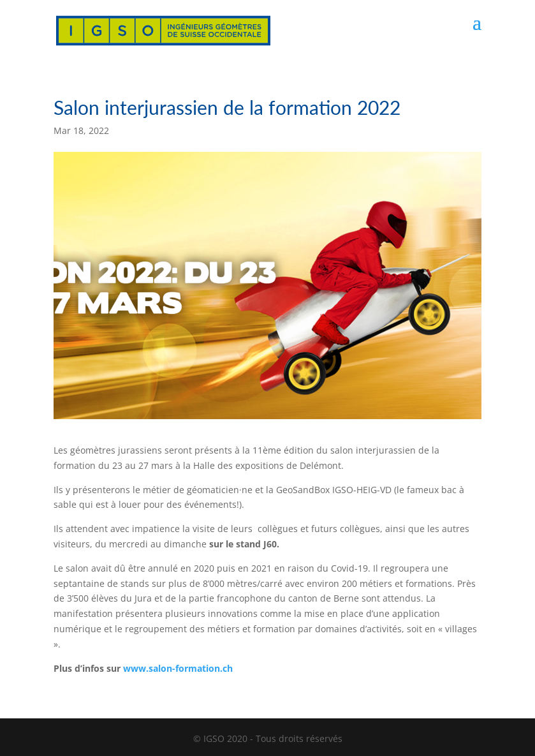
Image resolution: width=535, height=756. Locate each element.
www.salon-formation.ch (178, 668)
